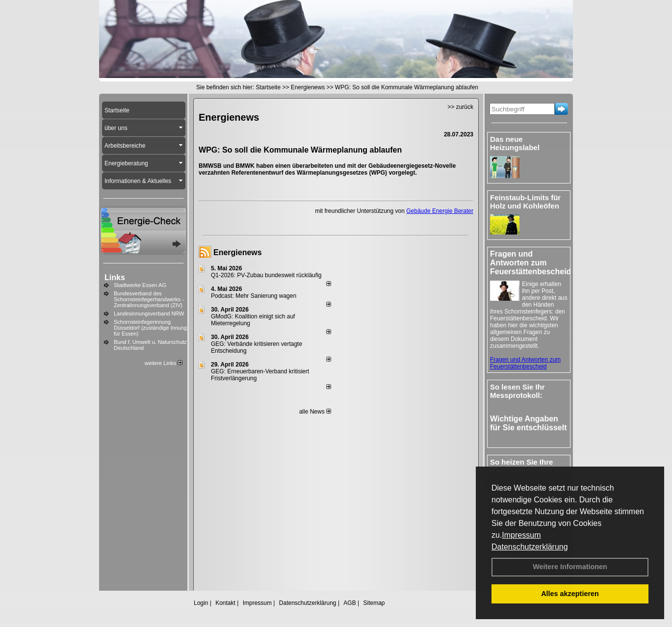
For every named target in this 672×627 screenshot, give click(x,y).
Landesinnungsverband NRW (149, 313)
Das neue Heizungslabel (515, 143)
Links (115, 277)
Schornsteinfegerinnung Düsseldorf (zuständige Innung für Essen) (150, 328)
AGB (349, 603)
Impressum (521, 535)
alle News (315, 412)
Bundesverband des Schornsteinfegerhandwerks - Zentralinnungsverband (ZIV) (149, 299)
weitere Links (164, 363)
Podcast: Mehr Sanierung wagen (254, 296)
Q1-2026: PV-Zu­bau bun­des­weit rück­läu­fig (266, 275)
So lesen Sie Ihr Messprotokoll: (517, 391)
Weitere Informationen (570, 567)
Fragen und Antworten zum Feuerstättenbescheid (525, 363)
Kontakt (225, 603)
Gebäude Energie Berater (440, 211)
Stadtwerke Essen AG (140, 285)
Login (201, 603)
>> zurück (460, 107)
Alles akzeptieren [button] (570, 594)
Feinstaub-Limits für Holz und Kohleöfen (525, 202)
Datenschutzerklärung (530, 547)
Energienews (238, 252)
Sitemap (374, 603)
